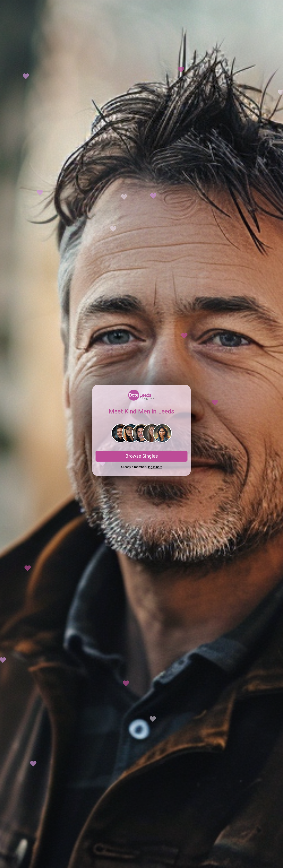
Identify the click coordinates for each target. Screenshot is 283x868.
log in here (155, 467)
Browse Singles (142, 456)
